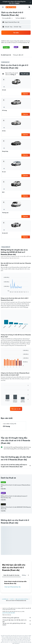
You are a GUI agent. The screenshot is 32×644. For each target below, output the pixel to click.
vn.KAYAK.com (5, 599)
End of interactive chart (3, 291)
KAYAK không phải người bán (17, 618)
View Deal (26, 94)
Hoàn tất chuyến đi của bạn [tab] (11, 575)
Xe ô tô (12, 599)
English (17, 3)
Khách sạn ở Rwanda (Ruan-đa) (13, 587)
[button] (30, 2)
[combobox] (7, 18)
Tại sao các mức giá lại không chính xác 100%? (17, 624)
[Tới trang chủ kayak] (11, 7)
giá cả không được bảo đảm (9, 613)
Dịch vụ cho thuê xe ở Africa (22, 599)
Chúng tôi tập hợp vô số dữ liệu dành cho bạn (17, 621)
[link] (16, 409)
